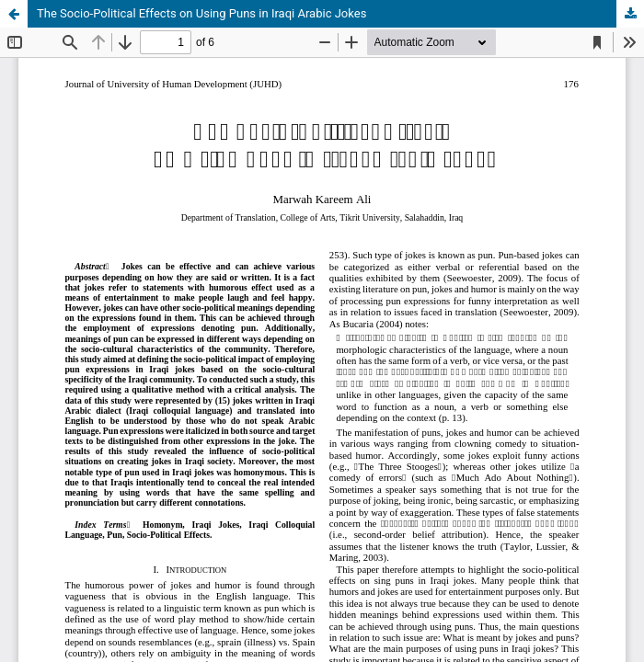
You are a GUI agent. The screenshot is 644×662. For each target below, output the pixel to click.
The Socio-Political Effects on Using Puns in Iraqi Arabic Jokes (201, 13)
